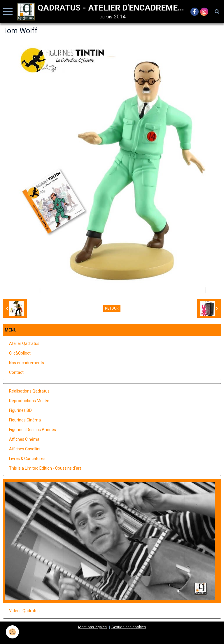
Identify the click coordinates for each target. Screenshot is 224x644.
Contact (16, 372)
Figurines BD (20, 410)
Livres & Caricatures (27, 459)
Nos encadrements (27, 363)
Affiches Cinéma (24, 439)
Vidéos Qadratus (24, 611)
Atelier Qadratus (24, 343)
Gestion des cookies (129, 627)
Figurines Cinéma (25, 420)
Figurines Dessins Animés (33, 430)
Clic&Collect (20, 353)
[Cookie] (12, 632)
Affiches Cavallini (25, 449)
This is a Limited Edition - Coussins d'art (45, 468)
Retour (112, 308)
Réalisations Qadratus (29, 391)
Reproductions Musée (29, 401)
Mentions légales (92, 627)
